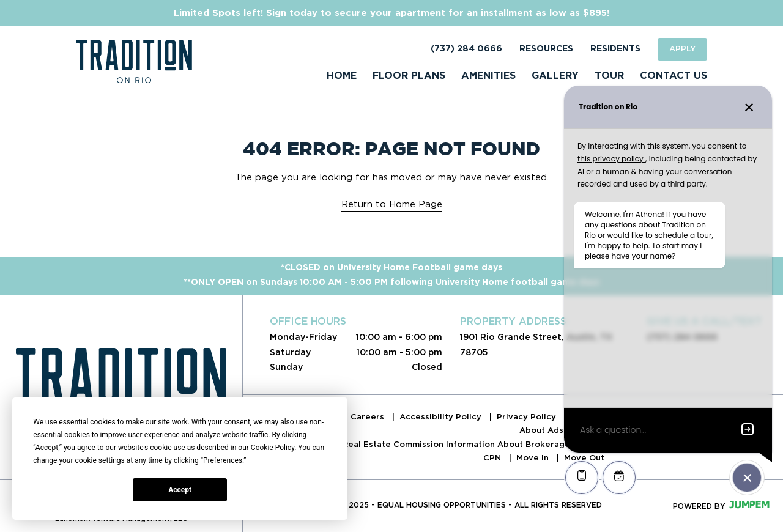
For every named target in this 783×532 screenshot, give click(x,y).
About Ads (543, 430)
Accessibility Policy (442, 417)
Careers (369, 417)
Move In (534, 458)
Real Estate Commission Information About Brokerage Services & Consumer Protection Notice (543, 444)
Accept (180, 490)
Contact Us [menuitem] (674, 76)
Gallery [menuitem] (555, 76)
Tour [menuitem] (609, 76)
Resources (546, 49)
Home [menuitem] (342, 76)
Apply (682, 49)
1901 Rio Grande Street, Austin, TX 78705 (536, 344)
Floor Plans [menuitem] (409, 76)
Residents (615, 49)
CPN (493, 458)
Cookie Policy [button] (273, 448)
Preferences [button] (223, 460)
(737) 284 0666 (466, 49)
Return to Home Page (392, 204)
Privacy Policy (528, 417)
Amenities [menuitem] (488, 76)
